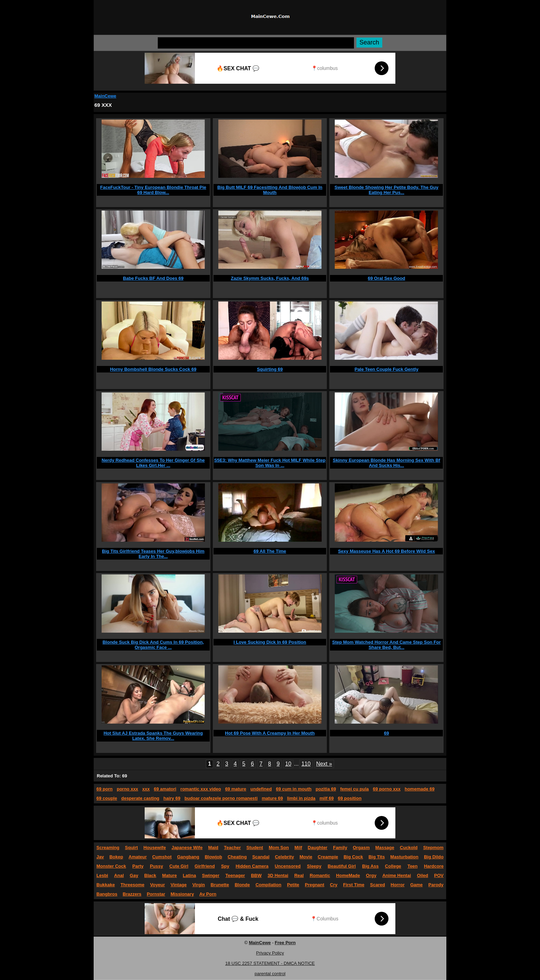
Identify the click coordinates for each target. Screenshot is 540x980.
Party (138, 866)
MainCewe (105, 96)
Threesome (132, 885)
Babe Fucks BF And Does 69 (153, 278)
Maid (213, 848)
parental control (270, 974)
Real (299, 875)
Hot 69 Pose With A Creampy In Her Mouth (270, 733)
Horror (397, 885)
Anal (119, 875)
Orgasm (361, 848)
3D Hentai (278, 875)
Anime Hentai (397, 875)
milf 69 (327, 798)
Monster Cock (111, 866)
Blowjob (213, 857)
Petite (293, 885)
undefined (261, 789)
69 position (350, 798)
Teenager (235, 875)
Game (416, 885)
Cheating (237, 857)
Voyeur (158, 885)
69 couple (107, 798)
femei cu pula (355, 789)
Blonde (242, 885)
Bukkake (106, 885)
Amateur (138, 857)
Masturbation (404, 857)
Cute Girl (179, 866)
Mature (170, 875)
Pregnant (314, 885)
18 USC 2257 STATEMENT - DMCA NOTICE (270, 963)
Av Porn (208, 894)
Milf (298, 848)
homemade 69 (420, 789)
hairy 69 (172, 798)
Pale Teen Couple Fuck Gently (386, 369)
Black (150, 875)
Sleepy (314, 866)
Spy (225, 866)
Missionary (182, 894)
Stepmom (433, 848)
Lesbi (102, 875)
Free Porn (285, 943)
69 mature (236, 789)
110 (306, 764)
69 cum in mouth (294, 789)
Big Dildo (434, 857)
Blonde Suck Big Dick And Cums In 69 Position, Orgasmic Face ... (153, 645)
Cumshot (162, 857)
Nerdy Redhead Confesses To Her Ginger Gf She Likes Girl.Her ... (153, 463)
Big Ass (371, 866)
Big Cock (353, 857)
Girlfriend (205, 866)
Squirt (132, 848)
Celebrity (284, 857)
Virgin (199, 885)
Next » (324, 764)
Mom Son (279, 848)
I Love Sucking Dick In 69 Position (270, 642)
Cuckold (409, 848)
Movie (306, 857)
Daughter (318, 848)
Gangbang (188, 857)
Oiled (423, 875)
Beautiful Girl (342, 866)
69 (386, 733)
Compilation (268, 885)
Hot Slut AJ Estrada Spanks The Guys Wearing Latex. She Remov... (153, 736)
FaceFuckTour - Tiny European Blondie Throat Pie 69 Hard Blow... (153, 190)
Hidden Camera (252, 866)
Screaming (108, 848)
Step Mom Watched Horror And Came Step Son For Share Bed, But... (386, 645)
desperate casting (140, 798)
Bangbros (107, 894)
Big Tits (377, 857)
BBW (256, 875)
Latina (189, 875)
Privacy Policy (270, 953)
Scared (378, 885)
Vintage (179, 885)
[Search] (256, 43)
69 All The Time (270, 551)
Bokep (116, 857)
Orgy (371, 875)
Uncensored (288, 866)
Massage (385, 848)
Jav (100, 857)
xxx (146, 789)
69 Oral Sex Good (386, 278)
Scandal (261, 857)
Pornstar (156, 894)
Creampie (328, 857)
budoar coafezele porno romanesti (221, 798)
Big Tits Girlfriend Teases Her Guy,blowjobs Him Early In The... (153, 554)
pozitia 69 (326, 789)
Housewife (155, 848)
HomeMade (348, 875)
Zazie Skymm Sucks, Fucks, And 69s (270, 278)
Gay (134, 875)
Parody (436, 885)
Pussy (156, 866)
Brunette (220, 885)
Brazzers (132, 894)
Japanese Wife (187, 848)
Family (340, 848)
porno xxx (127, 789)
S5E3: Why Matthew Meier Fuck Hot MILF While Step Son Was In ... (270, 463)
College (393, 866)
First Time (354, 885)
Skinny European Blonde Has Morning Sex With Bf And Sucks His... (386, 463)
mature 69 (272, 798)
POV (439, 875)
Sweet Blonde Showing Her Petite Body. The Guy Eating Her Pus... (386, 190)
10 (288, 764)
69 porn (105, 789)
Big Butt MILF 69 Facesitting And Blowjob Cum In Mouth (270, 190)
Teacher (232, 848)
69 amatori (165, 789)
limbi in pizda (301, 798)
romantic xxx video (201, 789)
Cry (334, 885)
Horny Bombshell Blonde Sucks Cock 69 (153, 369)
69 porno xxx (387, 789)
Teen (412, 866)
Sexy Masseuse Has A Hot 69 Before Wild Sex (386, 551)
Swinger (211, 875)
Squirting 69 (270, 369)
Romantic (320, 875)
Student (255, 848)
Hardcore (434, 866)
